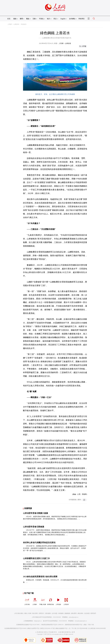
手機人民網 (43, 601)
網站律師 (80, 613)
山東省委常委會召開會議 (34, 527)
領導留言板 (50, 601)
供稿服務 (61, 613)
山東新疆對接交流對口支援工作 (36, 558)
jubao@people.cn (74, 617)
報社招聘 (35, 613)
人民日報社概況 (19, 613)
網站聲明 (74, 613)
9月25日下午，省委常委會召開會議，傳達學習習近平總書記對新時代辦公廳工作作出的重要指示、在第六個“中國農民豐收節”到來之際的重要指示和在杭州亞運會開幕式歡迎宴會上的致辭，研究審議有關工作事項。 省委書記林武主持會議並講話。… (55, 532)
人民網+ (35, 601)
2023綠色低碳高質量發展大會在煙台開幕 (40, 577)
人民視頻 (58, 601)
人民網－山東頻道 (65, 43)
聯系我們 (93, 613)
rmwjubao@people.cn (81, 621)
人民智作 (66, 601)
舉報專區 (82, 19)
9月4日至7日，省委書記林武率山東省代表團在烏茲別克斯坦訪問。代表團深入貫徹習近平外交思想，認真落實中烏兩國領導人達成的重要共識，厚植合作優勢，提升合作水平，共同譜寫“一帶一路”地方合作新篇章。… (55, 548)
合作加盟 (54, 613)
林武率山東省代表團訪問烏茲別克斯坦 (39, 543)
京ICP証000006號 (82, 628)
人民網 (10, 24)
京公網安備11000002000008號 (97, 628)
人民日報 (27, 601)
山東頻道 (16, 24)
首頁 (9, 19)
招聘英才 (41, 613)
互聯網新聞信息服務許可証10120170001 (28, 625)
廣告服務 (48, 613)
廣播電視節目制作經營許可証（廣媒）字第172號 (79, 625)
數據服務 (67, 613)
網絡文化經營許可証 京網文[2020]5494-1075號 (41, 628)
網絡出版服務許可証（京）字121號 (66, 628)
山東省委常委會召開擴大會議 (35, 513)
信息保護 (87, 613)
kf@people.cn (38, 621)
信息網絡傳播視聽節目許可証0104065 (15, 628)
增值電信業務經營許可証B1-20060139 (52, 625)
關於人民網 (28, 613)
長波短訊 (24, 24)
